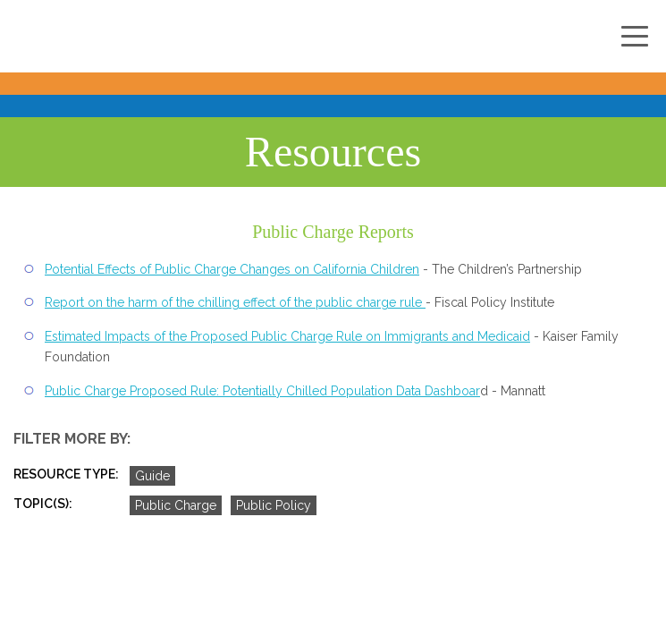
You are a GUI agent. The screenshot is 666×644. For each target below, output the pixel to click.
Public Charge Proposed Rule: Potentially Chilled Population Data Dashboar (262, 391)
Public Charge (176, 505)
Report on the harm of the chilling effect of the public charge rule (235, 302)
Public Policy (274, 505)
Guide (152, 476)
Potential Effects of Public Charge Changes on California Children (232, 269)
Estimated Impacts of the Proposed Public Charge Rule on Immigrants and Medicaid (287, 336)
